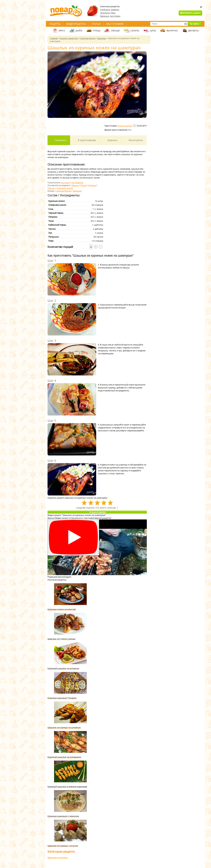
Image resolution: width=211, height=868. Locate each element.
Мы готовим (115, 24)
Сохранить (60, 140)
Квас (113, 13)
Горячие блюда (63, 191)
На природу (77, 183)
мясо (62, 30)
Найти (194, 24)
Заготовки (115, 16)
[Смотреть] (73, 538)
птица (97, 30)
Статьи (96, 24)
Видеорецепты (76, 24)
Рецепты (55, 24)
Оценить (112, 140)
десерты (193, 30)
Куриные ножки (65, 188)
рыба (79, 30)
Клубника (105, 9)
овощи (115, 30)
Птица (83, 185)
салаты (135, 30)
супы (153, 30)
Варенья (104, 16)
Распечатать (135, 140)
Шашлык (77, 191)
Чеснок (51, 188)
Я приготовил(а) (87, 140)
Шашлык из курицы (58, 857)
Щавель (115, 9)
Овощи (75, 185)
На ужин (65, 183)
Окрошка (105, 13)
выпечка (172, 30)
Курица (92, 185)
